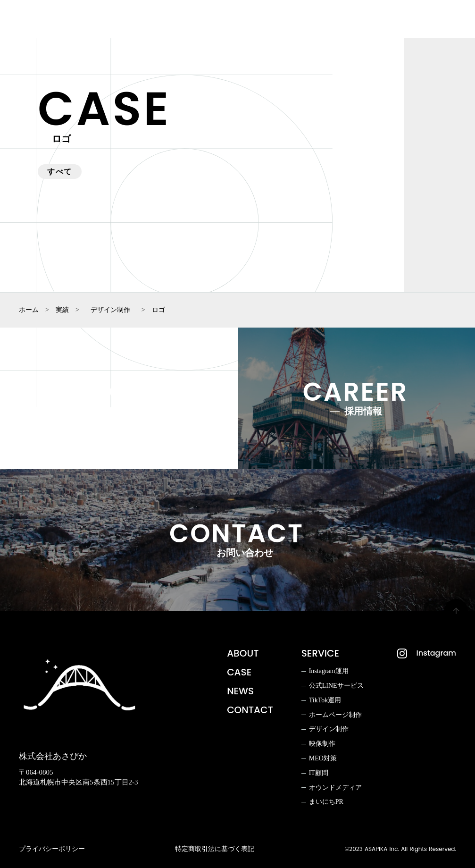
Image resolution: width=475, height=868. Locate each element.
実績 (62, 310)
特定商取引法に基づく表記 (215, 849)
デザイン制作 (110, 310)
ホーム (29, 310)
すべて (60, 172)
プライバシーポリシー (52, 849)
